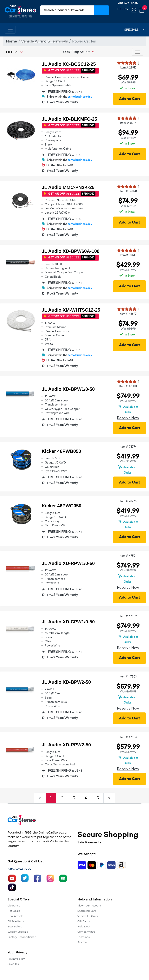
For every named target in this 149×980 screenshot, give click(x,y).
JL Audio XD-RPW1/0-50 (68, 563)
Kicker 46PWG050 (62, 506)
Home (12, 41)
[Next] (109, 798)
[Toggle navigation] (10, 30)
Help (122, 9)
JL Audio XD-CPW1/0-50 (68, 622)
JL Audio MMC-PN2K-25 (68, 187)
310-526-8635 (128, 3)
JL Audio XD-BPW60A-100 (71, 251)
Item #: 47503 (128, 677)
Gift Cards (84, 921)
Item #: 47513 (128, 255)
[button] (79, 52)
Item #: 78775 (128, 501)
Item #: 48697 (128, 314)
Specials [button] (134, 30)
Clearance (14, 905)
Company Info (86, 932)
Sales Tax (13, 964)
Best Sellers (15, 926)
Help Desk (84, 926)
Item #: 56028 (128, 191)
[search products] (67, 10)
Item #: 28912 (128, 68)
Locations (84, 937)
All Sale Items (16, 921)
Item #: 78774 (128, 447)
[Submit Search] (102, 10)
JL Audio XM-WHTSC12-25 (71, 310)
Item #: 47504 (128, 737)
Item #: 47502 (128, 616)
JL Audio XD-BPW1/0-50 (68, 389)
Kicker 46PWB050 (61, 451)
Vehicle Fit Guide (88, 916)
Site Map (83, 942)
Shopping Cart (87, 911)
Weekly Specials (18, 932)
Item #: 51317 (128, 123)
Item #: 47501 (128, 556)
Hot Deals (14, 911)
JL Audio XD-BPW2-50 (66, 682)
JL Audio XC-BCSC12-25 (69, 64)
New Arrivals (15, 916)
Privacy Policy (16, 959)
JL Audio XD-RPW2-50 (66, 745)
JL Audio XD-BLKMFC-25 (69, 119)
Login (134, 10)
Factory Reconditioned (22, 937)
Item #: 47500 (128, 386)
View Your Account (89, 905)
